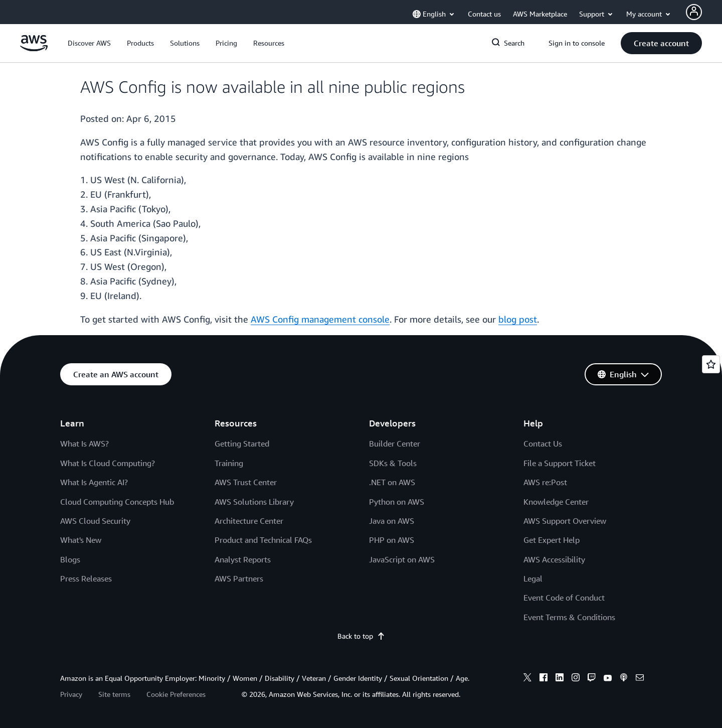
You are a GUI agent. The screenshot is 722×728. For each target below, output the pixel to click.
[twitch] (592, 679)
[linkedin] (560, 679)
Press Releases (86, 578)
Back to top (361, 636)
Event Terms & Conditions (569, 617)
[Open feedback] (711, 364)
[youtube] (608, 679)
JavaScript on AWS (402, 559)
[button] (89, 43)
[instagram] (576, 679)
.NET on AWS (392, 482)
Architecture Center (249, 521)
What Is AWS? (84, 444)
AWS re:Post (545, 482)
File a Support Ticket (560, 463)
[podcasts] (624, 679)
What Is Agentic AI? (94, 482)
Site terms (114, 694)
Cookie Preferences (176, 694)
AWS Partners (239, 578)
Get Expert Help (552, 540)
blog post (518, 319)
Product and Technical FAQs (263, 540)
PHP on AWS (392, 540)
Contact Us (543, 444)
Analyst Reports (243, 559)
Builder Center (395, 444)
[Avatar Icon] (694, 12)
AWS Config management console (320, 319)
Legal (533, 578)
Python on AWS (397, 502)
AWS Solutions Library (254, 502)
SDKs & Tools (393, 463)
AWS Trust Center (246, 482)
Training (229, 463)
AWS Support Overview (565, 521)
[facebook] (544, 679)
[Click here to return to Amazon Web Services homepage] (34, 48)
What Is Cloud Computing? (108, 463)
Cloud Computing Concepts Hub (117, 502)
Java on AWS (392, 521)
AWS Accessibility (554, 559)
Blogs (70, 559)
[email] (640, 679)
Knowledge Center (556, 502)
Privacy (71, 694)
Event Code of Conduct (564, 598)
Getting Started (242, 444)
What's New (81, 540)
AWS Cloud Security (95, 521)
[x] (527, 679)
